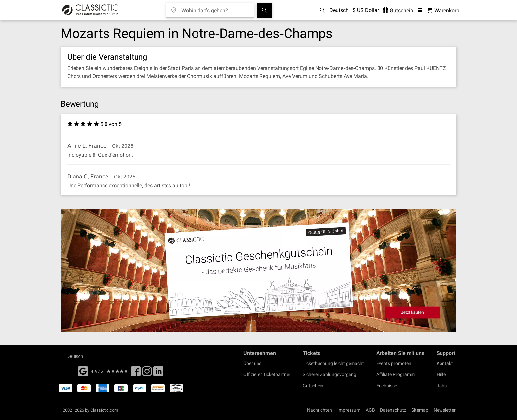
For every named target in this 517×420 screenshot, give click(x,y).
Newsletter (445, 410)
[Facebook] (83, 371)
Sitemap (420, 410)
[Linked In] (158, 373)
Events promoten (394, 363)
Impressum (349, 410)
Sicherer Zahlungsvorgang (330, 374)
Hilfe (441, 374)
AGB (370, 410)
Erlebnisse (387, 386)
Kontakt (445, 363)
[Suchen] (264, 10)
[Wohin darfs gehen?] (215, 8)
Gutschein (313, 386)
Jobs (442, 386)
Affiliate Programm (395, 374)
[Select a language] (121, 356)
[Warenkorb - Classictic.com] (443, 10)
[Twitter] (147, 373)
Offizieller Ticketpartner (267, 374)
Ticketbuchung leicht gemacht (333, 363)
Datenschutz (393, 410)
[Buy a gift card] (258, 270)
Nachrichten (319, 410)
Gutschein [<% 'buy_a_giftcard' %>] (398, 10)
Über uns (252, 363)
